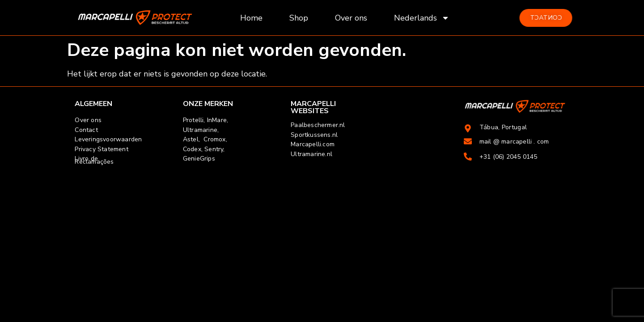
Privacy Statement (101, 149)
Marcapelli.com (313, 144)
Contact (86, 130)
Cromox (214, 139)
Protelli (193, 120)
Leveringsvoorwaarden (108, 139)
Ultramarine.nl (311, 154)
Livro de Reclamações (94, 160)
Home (251, 18)
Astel (191, 139)
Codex (192, 149)
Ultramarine (200, 130)
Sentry (214, 149)
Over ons (351, 18)
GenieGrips (199, 159)
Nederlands (422, 18)
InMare (217, 120)
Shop (299, 18)
